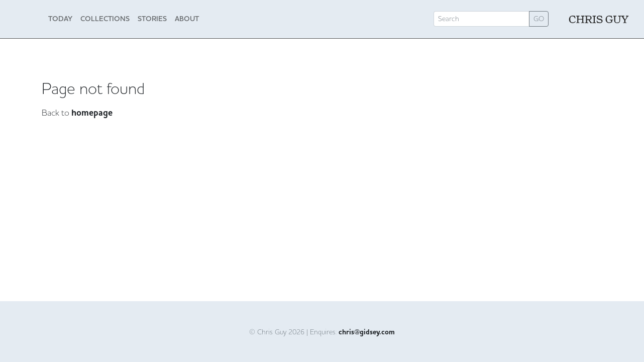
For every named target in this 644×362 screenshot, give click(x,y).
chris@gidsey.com (367, 332)
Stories (152, 19)
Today (60, 19)
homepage (92, 113)
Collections (105, 19)
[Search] (481, 19)
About (187, 19)
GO (539, 19)
